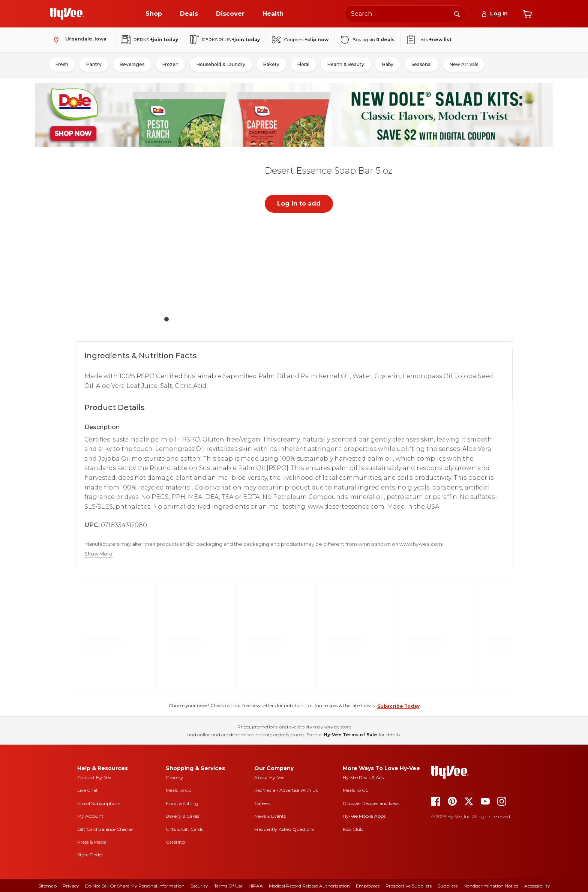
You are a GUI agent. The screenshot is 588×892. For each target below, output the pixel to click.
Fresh (62, 64)
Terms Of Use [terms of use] (228, 886)
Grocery (174, 777)
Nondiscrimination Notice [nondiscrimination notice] (491, 886)
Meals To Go (178, 790)
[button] (166, 235)
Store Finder (90, 855)
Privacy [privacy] (71, 886)
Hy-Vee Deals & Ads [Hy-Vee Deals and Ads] (363, 777)
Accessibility (537, 886)
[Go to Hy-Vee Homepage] (67, 14)
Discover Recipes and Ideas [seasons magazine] (371, 803)
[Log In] (494, 14)
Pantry (94, 64)
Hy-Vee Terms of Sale (350, 735)
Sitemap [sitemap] (47, 886)
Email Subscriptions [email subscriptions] (99, 803)
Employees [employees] (368, 886)
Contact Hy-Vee (94, 777)
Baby (388, 64)
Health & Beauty (346, 64)
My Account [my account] (90, 816)
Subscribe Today (398, 706)
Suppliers (448, 886)
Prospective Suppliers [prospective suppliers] (409, 886)
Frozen (170, 64)
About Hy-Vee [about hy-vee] (269, 777)
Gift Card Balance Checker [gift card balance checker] (106, 829)
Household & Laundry (221, 64)
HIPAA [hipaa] (256, 886)
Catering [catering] (175, 842)
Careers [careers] (262, 803)
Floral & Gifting (182, 803)
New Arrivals (464, 64)
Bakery (271, 64)
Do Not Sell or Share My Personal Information (135, 886)
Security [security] (199, 886)
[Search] (457, 14)
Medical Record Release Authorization (309, 886)
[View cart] (527, 14)
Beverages (132, 64)
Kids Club (353, 829)
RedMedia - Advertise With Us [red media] (286, 790)
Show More (98, 554)
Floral (303, 64)
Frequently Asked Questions (284, 829)
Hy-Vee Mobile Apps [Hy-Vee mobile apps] (364, 816)
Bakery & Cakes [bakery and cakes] (182, 816)
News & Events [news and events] (270, 816)
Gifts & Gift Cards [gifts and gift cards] (184, 829)
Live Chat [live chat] (88, 790)
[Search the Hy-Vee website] (405, 14)
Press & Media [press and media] (92, 842)
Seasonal (421, 64)
